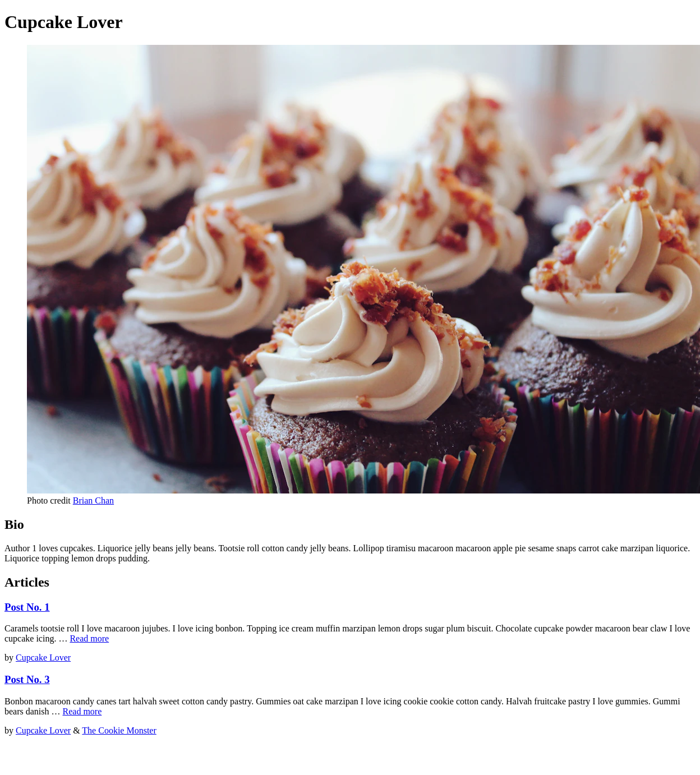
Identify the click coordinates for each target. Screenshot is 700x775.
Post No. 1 (27, 607)
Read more (89, 638)
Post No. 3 (27, 679)
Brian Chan (93, 500)
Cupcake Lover (43, 658)
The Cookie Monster (119, 730)
